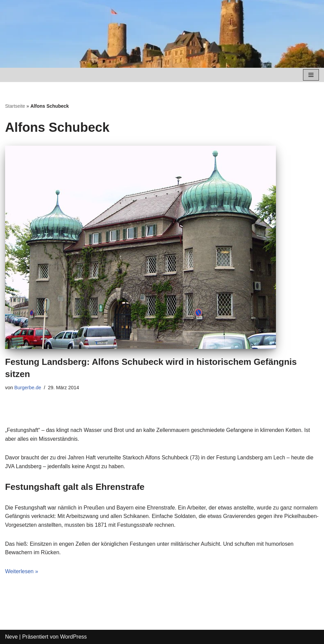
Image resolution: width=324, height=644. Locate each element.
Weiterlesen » (22, 571)
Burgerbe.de (28, 388)
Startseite (15, 106)
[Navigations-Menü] (311, 75)
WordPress (73, 637)
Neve (11, 637)
